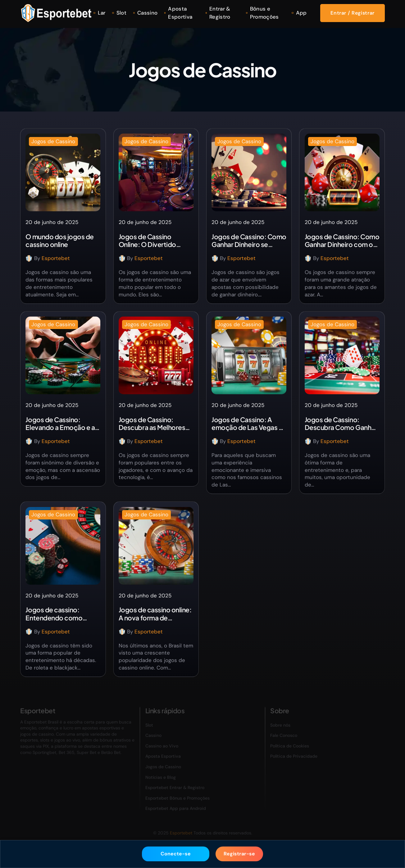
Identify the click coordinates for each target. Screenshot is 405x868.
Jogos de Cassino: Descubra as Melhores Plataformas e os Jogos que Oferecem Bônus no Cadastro (155, 423)
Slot (121, 13)
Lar (102, 13)
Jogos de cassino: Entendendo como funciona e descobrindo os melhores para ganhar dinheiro (62, 614)
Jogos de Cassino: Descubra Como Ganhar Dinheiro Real (341, 423)
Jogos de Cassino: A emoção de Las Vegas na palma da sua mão (248, 423)
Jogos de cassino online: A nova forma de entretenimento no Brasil (156, 614)
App (301, 13)
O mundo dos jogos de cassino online (59, 240)
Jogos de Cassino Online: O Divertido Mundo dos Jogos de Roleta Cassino (150, 240)
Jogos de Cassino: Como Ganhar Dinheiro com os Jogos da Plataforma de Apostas (342, 240)
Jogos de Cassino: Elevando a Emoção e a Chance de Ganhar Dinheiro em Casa (60, 423)
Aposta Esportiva (180, 13)
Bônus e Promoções (264, 13)
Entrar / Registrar (353, 13)
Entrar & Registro (220, 13)
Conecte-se (176, 853)
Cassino (147, 13)
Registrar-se (239, 853)
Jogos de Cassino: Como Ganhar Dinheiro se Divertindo (249, 240)
